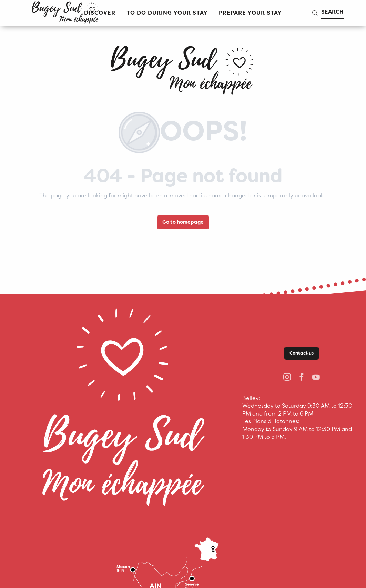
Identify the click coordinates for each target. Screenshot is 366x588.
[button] (167, 13)
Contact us (302, 353)
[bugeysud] (183, 68)
